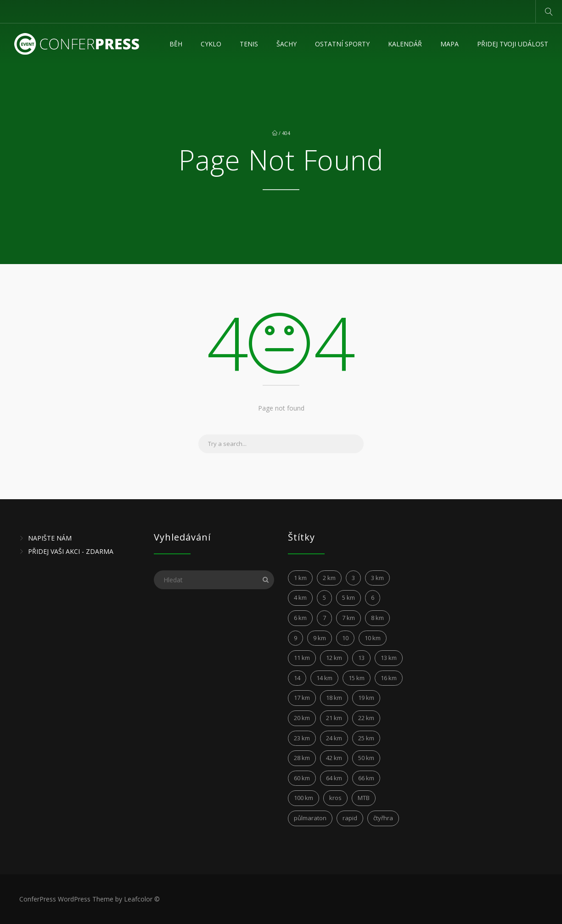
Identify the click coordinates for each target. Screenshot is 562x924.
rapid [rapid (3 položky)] (350, 818)
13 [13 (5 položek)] (361, 658)
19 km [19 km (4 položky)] (366, 698)
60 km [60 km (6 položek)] (302, 778)
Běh (176, 44)
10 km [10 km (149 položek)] (373, 638)
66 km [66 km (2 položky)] (366, 778)
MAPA (450, 44)
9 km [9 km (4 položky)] (320, 638)
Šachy (287, 44)
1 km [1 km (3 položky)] (300, 578)
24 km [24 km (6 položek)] (334, 738)
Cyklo (211, 44)
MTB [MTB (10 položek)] (364, 798)
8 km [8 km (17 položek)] (377, 618)
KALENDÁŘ (405, 44)
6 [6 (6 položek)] (373, 597)
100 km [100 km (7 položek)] (303, 798)
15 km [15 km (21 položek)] (357, 678)
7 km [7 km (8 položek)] (348, 618)
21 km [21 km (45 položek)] (334, 718)
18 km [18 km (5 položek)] (334, 698)
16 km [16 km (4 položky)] (389, 678)
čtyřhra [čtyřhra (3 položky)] (383, 818)
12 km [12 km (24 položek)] (334, 658)
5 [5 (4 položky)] (324, 597)
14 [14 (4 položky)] (297, 678)
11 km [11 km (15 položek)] (302, 658)
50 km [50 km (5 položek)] (366, 758)
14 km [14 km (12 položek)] (324, 678)
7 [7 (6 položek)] (324, 618)
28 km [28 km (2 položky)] (302, 758)
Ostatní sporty (342, 44)
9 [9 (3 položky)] (295, 638)
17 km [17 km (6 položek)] (302, 698)
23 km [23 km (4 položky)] (302, 738)
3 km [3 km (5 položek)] (377, 578)
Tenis (249, 44)
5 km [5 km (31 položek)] (348, 597)
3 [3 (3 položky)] (353, 578)
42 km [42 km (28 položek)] (334, 758)
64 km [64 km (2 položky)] (334, 778)
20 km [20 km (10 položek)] (302, 718)
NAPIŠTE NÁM (50, 538)
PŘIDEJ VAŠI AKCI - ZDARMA (71, 551)
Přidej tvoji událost (513, 44)
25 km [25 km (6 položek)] (366, 738)
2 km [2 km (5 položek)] (329, 578)
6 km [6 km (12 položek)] (300, 618)
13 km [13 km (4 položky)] (389, 658)
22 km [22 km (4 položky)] (366, 718)
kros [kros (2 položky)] (335, 798)
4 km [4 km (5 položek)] (300, 597)
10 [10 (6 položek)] (345, 638)
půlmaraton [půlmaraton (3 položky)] (310, 818)
